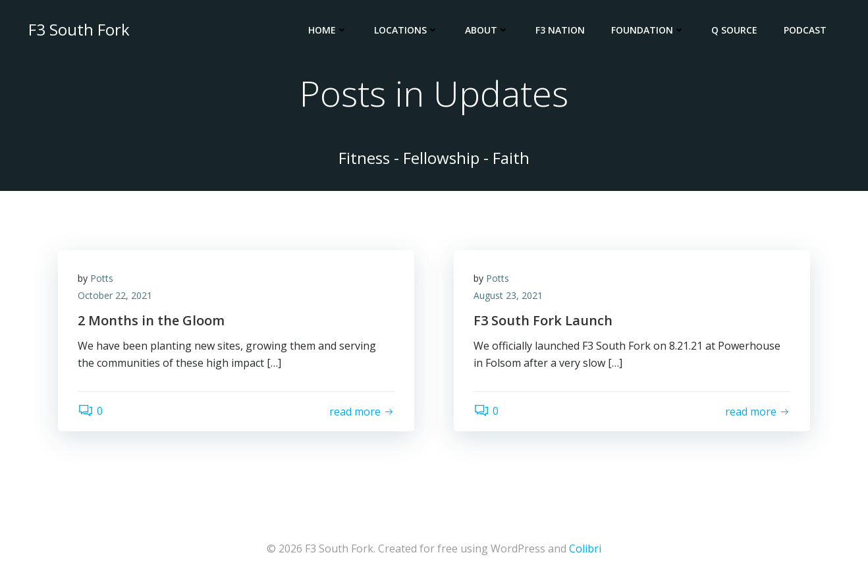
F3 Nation (560, 30)
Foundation (648, 30)
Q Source (734, 30)
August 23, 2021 (508, 295)
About (487, 30)
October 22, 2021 (115, 295)
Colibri (585, 548)
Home (328, 30)
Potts (102, 278)
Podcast (805, 30)
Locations (406, 30)
